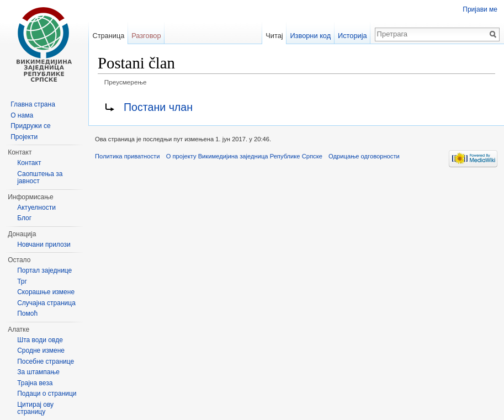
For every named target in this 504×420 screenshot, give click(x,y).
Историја (352, 36)
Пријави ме (480, 9)
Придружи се (30, 126)
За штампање (38, 372)
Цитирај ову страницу (35, 408)
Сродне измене (41, 350)
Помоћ (27, 313)
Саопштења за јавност (40, 178)
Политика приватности (127, 156)
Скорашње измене (46, 292)
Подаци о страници (47, 394)
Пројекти (24, 137)
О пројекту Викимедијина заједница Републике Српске (244, 156)
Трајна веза (35, 383)
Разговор (146, 36)
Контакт (29, 163)
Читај (274, 36)
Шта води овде (40, 340)
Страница (108, 36)
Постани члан (158, 107)
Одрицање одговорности (364, 156)
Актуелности (36, 208)
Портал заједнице (44, 270)
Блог (24, 218)
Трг (22, 281)
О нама (22, 115)
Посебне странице (46, 361)
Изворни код (310, 36)
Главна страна (33, 104)
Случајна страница (46, 303)
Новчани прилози (44, 244)
